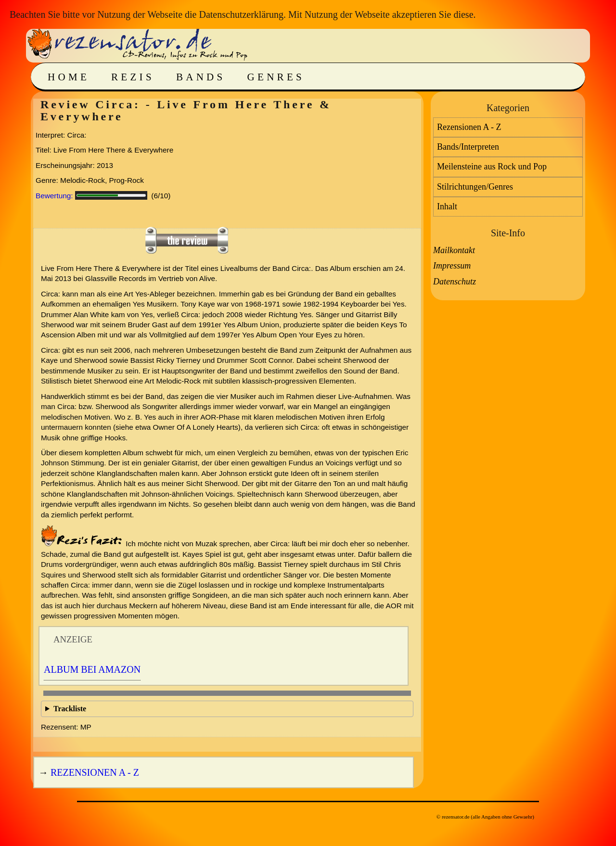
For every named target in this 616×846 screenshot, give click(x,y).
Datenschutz (455, 282)
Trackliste (70, 709)
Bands (201, 77)
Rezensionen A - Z (95, 772)
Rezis (133, 77)
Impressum (452, 266)
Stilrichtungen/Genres (475, 187)
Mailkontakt (454, 250)
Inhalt (447, 206)
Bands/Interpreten (468, 147)
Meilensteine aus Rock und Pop (492, 167)
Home (69, 77)
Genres (276, 77)
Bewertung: (54, 196)
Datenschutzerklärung (241, 14)
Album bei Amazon (92, 669)
